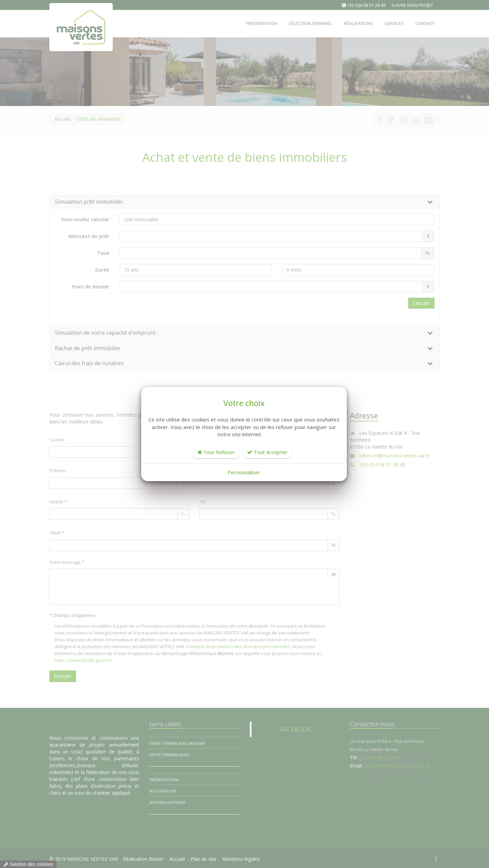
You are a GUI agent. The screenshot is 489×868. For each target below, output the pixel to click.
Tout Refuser (216, 452)
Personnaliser (244, 472)
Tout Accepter (267, 452)
